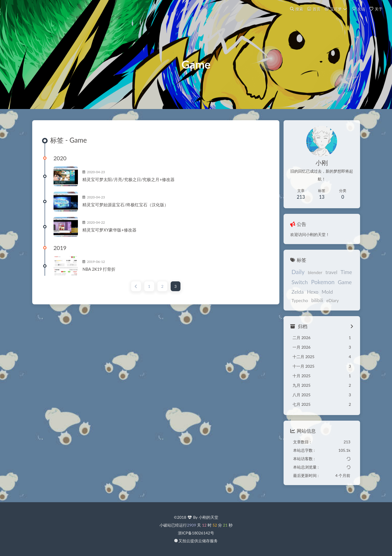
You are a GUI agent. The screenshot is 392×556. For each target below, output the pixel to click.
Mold (323, 295)
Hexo (308, 295)
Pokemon (318, 285)
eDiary (308, 304)
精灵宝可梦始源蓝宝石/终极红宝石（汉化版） (131, 209)
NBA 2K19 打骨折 (104, 273)
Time (342, 275)
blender (310, 275)
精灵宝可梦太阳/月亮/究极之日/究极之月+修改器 (134, 184)
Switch (295, 285)
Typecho (340, 295)
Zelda (293, 295)
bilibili (293, 304)
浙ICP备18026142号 (196, 533)
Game (340, 285)
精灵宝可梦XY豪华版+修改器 (115, 234)
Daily (293, 275)
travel (327, 275)
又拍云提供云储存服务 (198, 541)
